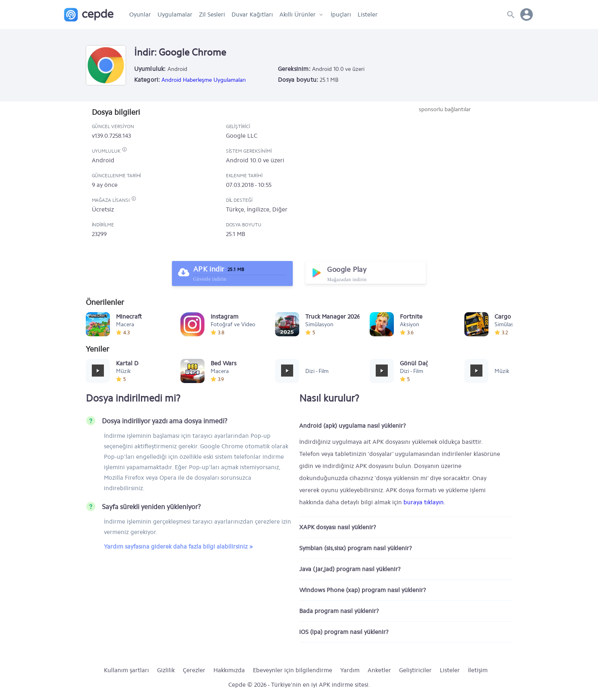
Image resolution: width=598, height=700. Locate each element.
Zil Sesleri (212, 14)
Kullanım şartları (126, 670)
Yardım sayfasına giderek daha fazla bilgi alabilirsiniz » (178, 547)
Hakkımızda (229, 670)
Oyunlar (140, 14)
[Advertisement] (445, 174)
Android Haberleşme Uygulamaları (204, 80)
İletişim (478, 670)
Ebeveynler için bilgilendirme (293, 670)
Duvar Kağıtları (252, 14)
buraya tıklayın (424, 502)
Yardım (350, 670)
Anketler (379, 670)
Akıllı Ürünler (298, 14)
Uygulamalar (175, 14)
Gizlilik (166, 670)
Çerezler (194, 670)
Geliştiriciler (415, 670)
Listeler (368, 14)
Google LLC (242, 136)
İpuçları (341, 14)
